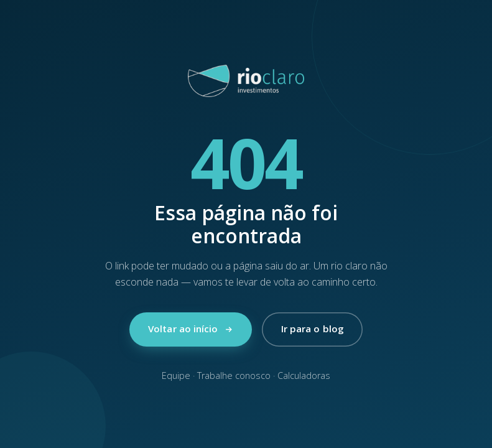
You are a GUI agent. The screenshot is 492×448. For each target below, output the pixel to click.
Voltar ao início (191, 329)
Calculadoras (304, 376)
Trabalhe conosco (234, 376)
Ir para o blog (313, 329)
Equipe (176, 376)
